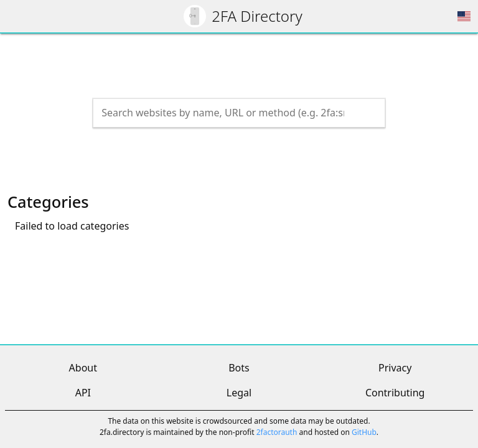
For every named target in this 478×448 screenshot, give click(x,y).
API (83, 393)
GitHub (364, 432)
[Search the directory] (227, 113)
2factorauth (277, 432)
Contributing (395, 393)
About (83, 368)
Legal (239, 393)
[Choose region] (464, 16)
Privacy (395, 368)
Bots (239, 368)
